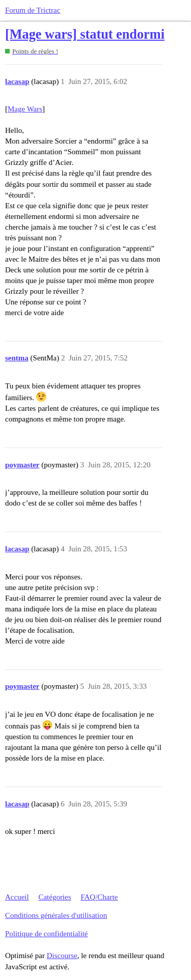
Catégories (54, 897)
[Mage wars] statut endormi (85, 34)
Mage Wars (25, 109)
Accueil (17, 897)
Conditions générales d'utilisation (56, 915)
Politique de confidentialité (46, 934)
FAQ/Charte (99, 897)
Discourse (62, 956)
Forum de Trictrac (33, 10)
